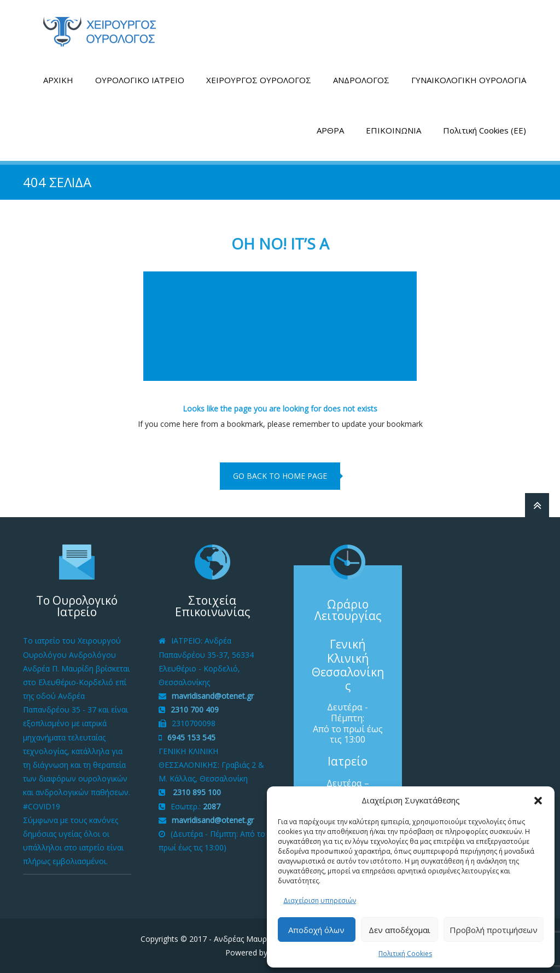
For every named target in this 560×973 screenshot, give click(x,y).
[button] (538, 801)
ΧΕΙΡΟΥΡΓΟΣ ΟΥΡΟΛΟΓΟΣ (259, 80)
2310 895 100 (196, 792)
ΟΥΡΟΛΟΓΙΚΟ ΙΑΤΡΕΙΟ (140, 80)
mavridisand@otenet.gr (213, 696)
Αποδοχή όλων (316, 930)
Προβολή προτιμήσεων (494, 930)
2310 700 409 (195, 710)
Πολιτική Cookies (405, 954)
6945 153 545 (191, 737)
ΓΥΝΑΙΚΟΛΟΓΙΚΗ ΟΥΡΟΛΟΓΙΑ (469, 80)
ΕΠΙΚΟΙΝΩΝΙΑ (393, 130)
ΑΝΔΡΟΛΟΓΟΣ (361, 80)
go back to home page (280, 476)
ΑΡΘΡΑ (330, 130)
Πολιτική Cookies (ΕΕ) (485, 130)
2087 (212, 806)
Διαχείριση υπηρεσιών (320, 900)
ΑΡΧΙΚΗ (58, 80)
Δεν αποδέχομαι (399, 930)
